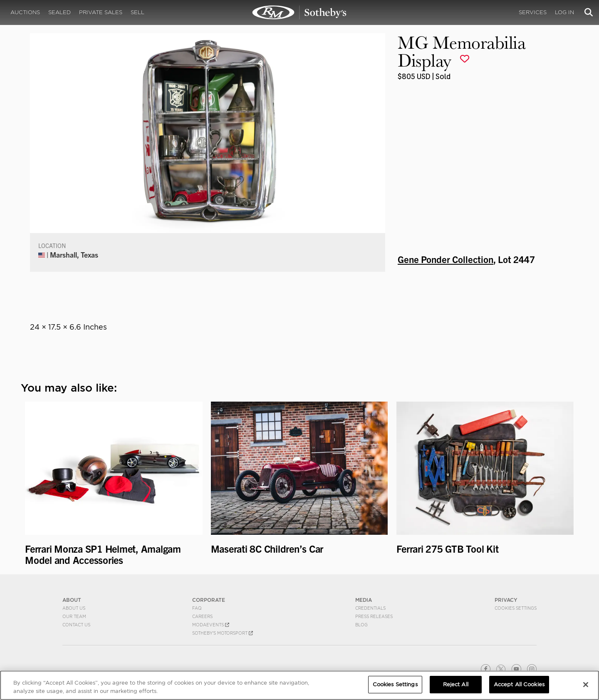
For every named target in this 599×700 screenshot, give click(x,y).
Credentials (370, 608)
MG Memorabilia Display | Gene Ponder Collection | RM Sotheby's (299, 12)
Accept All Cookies (519, 684)
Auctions (25, 12)
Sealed (59, 12)
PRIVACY (506, 600)
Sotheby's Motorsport (223, 633)
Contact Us (76, 625)
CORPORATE (209, 600)
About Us (74, 608)
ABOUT (72, 600)
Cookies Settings (516, 608)
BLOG (361, 625)
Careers (202, 616)
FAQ (197, 608)
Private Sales (101, 12)
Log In (564, 12)
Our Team (74, 616)
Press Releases (374, 616)
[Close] (586, 685)
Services (533, 12)
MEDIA (364, 600)
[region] (299, 685)
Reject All (456, 684)
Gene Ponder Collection (446, 259)
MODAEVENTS (211, 625)
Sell (137, 12)
